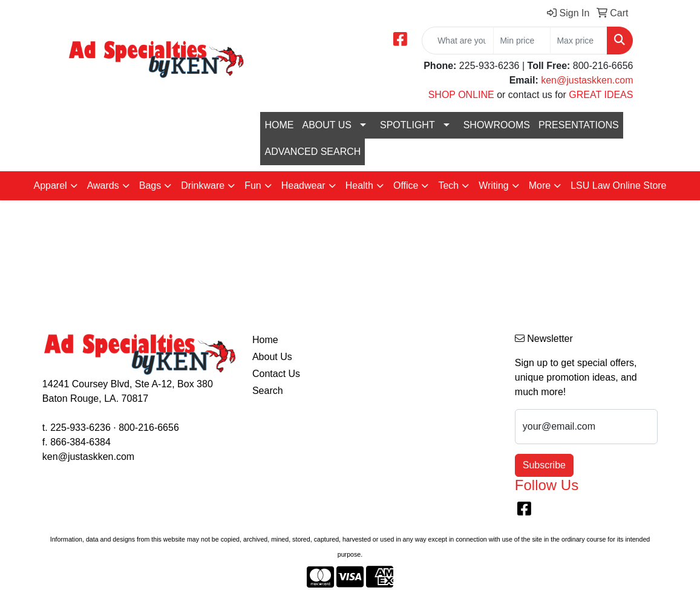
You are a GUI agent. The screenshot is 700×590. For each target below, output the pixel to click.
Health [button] (359, 185)
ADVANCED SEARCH (312, 152)
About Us (272, 357)
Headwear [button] (303, 185)
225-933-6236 (80, 428)
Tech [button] (448, 185)
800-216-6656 (149, 428)
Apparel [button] (50, 185)
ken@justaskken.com (587, 80)
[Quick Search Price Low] (522, 41)
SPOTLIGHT (407, 125)
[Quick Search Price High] (579, 41)
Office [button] (406, 185)
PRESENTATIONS (579, 125)
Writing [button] (494, 185)
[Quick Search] (458, 41)
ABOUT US (327, 125)
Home (265, 340)
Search (268, 391)
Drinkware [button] (203, 185)
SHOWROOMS (497, 125)
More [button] (540, 185)
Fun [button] (253, 185)
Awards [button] (103, 185)
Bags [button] (150, 185)
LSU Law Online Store (618, 185)
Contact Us (276, 374)
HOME (279, 125)
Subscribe (544, 465)
